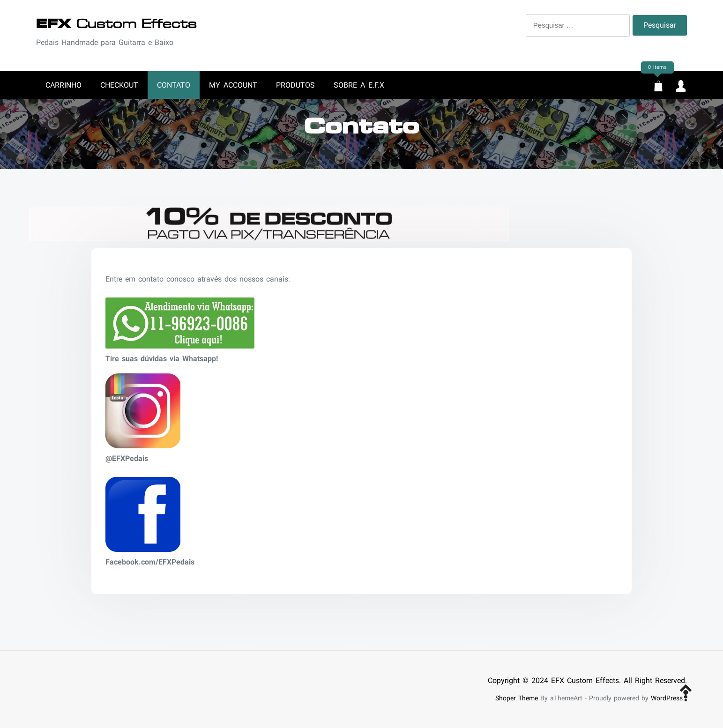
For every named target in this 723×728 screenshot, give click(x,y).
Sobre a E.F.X (359, 85)
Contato (174, 85)
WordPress (667, 698)
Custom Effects (116, 24)
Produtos (295, 85)
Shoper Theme (517, 698)
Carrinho (63, 85)
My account (233, 85)
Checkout (119, 85)
